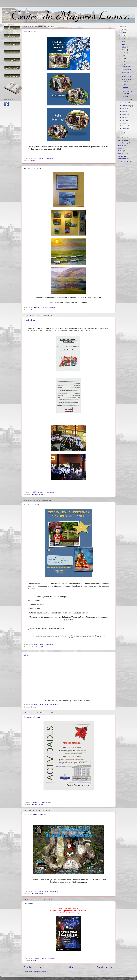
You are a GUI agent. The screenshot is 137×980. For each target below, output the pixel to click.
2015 (123, 61)
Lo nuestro (28, 904)
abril (124, 120)
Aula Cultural (123, 143)
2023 (123, 38)
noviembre (126, 100)
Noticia (121, 151)
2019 (123, 50)
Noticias (33, 161)
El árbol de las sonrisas (34, 505)
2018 (123, 53)
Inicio (71, 967)
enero (125, 129)
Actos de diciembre (32, 717)
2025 (123, 33)
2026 (123, 30)
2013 (123, 132)
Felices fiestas (30, 31)
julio (124, 112)
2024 (123, 35)
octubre (125, 103)
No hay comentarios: (49, 308)
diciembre (126, 67)
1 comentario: (49, 645)
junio (124, 114)
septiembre (126, 106)
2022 (123, 41)
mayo (124, 117)
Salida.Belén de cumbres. (35, 815)
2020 (123, 47)
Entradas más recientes (34, 967)
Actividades (34, 494)
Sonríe (27, 655)
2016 (123, 58)
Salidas (41, 894)
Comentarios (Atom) (40, 972)
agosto (125, 109)
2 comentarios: (50, 158)
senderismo (122, 159)
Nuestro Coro (30, 320)
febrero (125, 126)
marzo (125, 123)
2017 (123, 56)
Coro (120, 148)
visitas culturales (124, 161)
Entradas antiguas (105, 967)
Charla (121, 146)
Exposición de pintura (33, 169)
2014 (123, 64)
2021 (123, 44)
